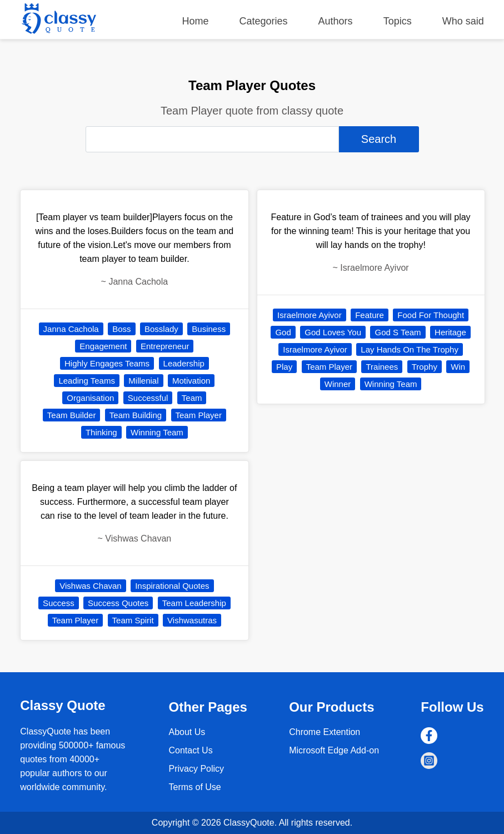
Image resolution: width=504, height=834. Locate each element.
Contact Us (190, 750)
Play (284, 367)
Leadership (184, 363)
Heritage (450, 332)
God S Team (398, 332)
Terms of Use (194, 787)
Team (192, 398)
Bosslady (161, 329)
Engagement (103, 346)
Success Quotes (118, 603)
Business (209, 329)
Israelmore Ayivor (310, 315)
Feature (370, 315)
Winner (338, 384)
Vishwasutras (192, 620)
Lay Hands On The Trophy (410, 349)
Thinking (101, 432)
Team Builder (72, 415)
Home (195, 21)
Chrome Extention (325, 732)
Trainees (382, 367)
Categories (264, 21)
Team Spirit (133, 620)
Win (458, 367)
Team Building (136, 415)
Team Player (199, 415)
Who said (463, 21)
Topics (398, 21)
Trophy (425, 367)
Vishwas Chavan (90, 586)
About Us (187, 732)
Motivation (191, 381)
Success (59, 603)
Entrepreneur (165, 346)
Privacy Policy (196, 769)
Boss (121, 329)
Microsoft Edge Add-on (334, 750)
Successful (148, 398)
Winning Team (157, 432)
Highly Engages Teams (107, 363)
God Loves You (333, 332)
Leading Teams (86, 381)
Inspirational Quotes (172, 586)
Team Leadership (194, 603)
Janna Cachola (71, 329)
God (283, 332)
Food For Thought (431, 315)
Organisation (90, 398)
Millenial (143, 381)
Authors (336, 21)
